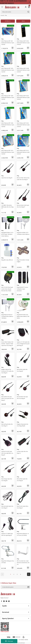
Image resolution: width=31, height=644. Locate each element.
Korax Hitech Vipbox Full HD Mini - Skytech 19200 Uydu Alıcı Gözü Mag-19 (7, 344)
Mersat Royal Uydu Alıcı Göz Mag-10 (7, 425)
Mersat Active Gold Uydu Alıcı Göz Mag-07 (23, 206)
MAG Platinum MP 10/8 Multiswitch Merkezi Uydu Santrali (8, 43)
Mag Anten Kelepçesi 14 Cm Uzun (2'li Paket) (23, 534)
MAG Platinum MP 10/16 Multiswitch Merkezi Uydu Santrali (8, 152)
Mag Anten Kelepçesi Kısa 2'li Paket (8, 562)
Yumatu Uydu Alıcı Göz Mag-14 (22, 452)
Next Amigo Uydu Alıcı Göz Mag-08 (7, 480)
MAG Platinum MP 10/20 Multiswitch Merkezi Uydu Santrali (8, 70)
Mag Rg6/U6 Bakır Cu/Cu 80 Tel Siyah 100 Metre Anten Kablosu (7, 234)
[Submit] (29, 587)
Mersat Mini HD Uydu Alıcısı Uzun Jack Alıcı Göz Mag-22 (8, 398)
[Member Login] (26, 7)
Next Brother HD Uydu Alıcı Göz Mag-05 (22, 398)
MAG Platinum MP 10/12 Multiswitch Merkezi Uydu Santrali (23, 152)
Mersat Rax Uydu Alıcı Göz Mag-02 (22, 480)
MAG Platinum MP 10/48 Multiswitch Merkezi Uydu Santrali (23, 70)
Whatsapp (9, 641)
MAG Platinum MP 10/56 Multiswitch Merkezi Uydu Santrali (23, 43)
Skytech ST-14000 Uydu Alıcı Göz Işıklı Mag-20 (7, 534)
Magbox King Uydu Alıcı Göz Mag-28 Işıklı (23, 425)
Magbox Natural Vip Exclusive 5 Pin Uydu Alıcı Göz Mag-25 (7, 371)
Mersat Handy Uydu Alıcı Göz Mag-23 (7, 507)
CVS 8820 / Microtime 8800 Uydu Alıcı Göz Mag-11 (8, 207)
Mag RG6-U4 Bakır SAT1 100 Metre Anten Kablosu (23, 233)
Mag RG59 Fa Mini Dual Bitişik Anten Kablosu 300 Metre (23, 316)
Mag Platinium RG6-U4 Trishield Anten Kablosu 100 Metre (7, 316)
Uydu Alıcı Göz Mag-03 (7, 178)
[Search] (15, 12)
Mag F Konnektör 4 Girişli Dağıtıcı (23, 261)
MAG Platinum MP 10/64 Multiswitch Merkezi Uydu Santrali (8, 97)
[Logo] (12, 7)
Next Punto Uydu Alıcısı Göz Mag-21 (23, 507)
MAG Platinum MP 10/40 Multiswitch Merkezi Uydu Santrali (8, 125)
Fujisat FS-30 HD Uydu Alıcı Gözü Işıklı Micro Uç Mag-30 (7, 453)
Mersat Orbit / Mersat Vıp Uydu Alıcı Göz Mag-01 (23, 179)
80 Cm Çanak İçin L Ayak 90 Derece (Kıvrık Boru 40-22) (23, 563)
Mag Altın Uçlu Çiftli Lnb (7, 260)
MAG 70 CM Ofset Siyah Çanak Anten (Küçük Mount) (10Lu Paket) (7, 289)
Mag (6, 15)
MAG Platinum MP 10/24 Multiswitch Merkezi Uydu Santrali (23, 97)
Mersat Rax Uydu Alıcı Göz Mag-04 (22, 370)
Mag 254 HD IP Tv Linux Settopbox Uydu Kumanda (23, 289)
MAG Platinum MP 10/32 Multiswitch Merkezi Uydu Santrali (23, 125)
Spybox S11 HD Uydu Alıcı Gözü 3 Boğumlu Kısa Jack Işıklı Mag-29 (23, 344)
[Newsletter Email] (15, 587)
